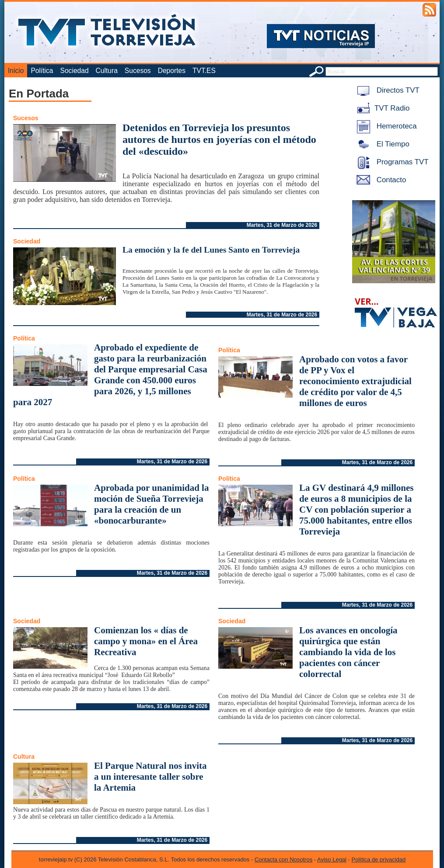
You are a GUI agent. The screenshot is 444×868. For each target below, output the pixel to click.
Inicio (16, 71)
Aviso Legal (332, 859)
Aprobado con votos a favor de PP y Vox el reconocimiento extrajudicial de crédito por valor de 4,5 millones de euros (355, 381)
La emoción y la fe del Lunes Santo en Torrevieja (211, 250)
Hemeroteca (385, 126)
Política (42, 71)
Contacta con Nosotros (283, 859)
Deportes (172, 71)
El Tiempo (381, 144)
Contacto (380, 180)
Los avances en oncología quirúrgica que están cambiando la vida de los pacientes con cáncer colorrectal (348, 652)
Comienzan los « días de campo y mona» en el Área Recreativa (146, 641)
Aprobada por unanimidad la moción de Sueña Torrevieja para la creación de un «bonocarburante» (151, 504)
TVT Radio (381, 108)
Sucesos (138, 71)
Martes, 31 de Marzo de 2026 (282, 225)
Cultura (107, 71)
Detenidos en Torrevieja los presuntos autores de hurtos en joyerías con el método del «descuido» (219, 139)
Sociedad (75, 71)
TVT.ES (204, 71)
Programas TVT (391, 162)
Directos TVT (386, 90)
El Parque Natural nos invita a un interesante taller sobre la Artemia (150, 777)
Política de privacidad (379, 859)
